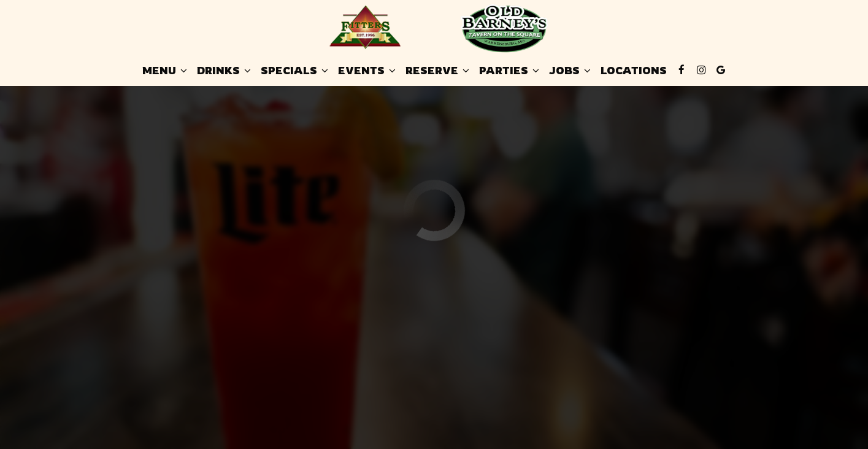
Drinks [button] (224, 71)
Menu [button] (165, 71)
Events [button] (367, 71)
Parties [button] (509, 71)
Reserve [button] (437, 71)
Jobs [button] (570, 71)
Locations (634, 71)
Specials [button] (294, 71)
